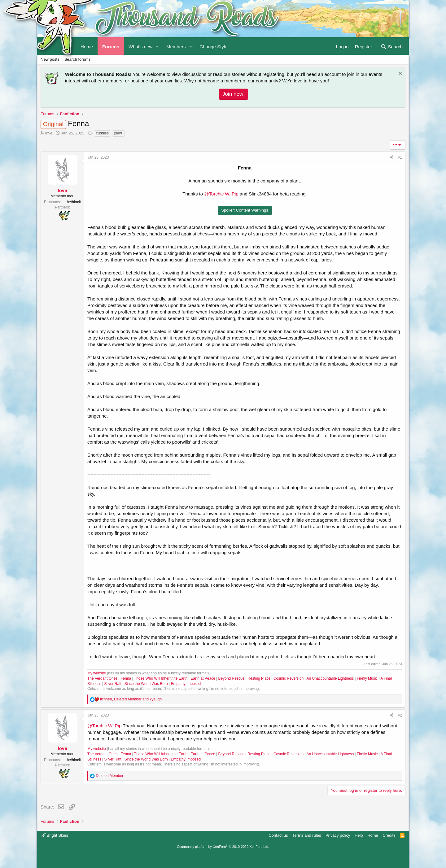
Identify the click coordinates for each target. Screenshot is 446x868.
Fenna (126, 678)
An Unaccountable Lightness (330, 678)
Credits (389, 835)
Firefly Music (367, 678)
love (49, 133)
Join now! (234, 94)
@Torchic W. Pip (221, 194)
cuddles (102, 133)
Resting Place (259, 678)
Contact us (278, 835)
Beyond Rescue (232, 678)
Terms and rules (307, 835)
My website (97, 673)
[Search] (392, 46)
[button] (157, 46)
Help (359, 835)
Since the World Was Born (146, 684)
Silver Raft (113, 684)
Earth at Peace (203, 678)
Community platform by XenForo (223, 847)
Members (176, 47)
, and (131, 699)
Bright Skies (55, 835)
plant (118, 133)
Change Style (213, 47)
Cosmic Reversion (289, 678)
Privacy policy (338, 835)
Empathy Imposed (186, 684)
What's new (140, 47)
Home (373, 835)
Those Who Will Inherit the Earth (161, 678)
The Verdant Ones (102, 678)
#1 (400, 157)
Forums (111, 47)
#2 (400, 715)
